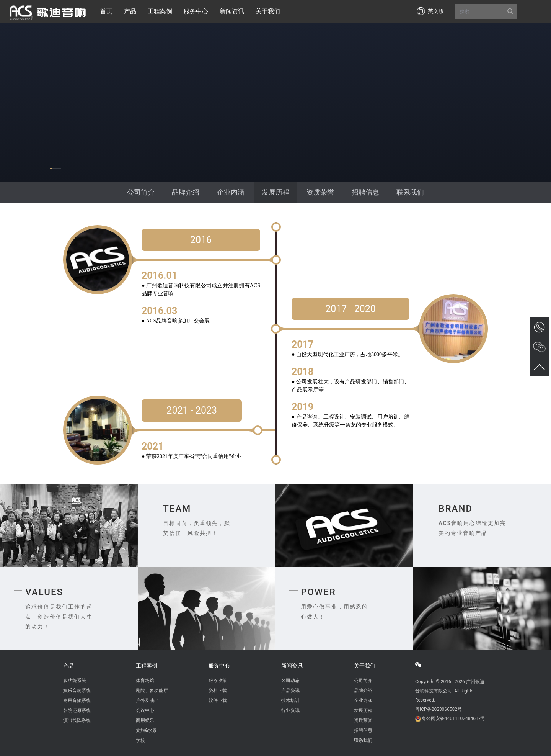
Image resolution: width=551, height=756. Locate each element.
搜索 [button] (486, 11)
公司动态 (290, 681)
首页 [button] (106, 11)
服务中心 (219, 666)
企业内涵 (231, 192)
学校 (140, 740)
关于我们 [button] (268, 11)
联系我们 (410, 192)
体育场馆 (145, 681)
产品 (68, 666)
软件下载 (218, 700)
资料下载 (218, 691)
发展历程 (275, 192)
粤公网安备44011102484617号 (453, 718)
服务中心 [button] (196, 11)
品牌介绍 (186, 192)
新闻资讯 (292, 666)
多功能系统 (75, 681)
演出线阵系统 (77, 720)
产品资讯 (290, 691)
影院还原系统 (77, 710)
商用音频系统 (77, 700)
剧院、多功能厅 (152, 691)
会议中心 (145, 710)
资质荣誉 (320, 192)
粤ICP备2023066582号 (439, 709)
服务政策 (218, 681)
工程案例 (147, 666)
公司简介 (141, 192)
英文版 (436, 11)
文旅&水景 (146, 730)
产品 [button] (130, 11)
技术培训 (290, 700)
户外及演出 (147, 700)
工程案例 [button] (160, 11)
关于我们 (365, 666)
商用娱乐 (145, 720)
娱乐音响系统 (77, 691)
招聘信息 (365, 192)
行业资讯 (290, 710)
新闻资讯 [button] (232, 11)
